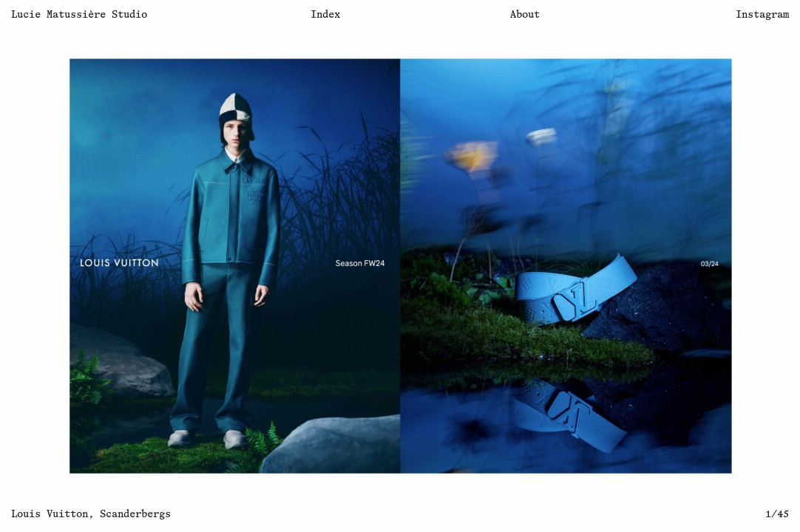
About (525, 15)
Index (325, 15)
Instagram (762, 15)
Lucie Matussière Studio (79, 15)
